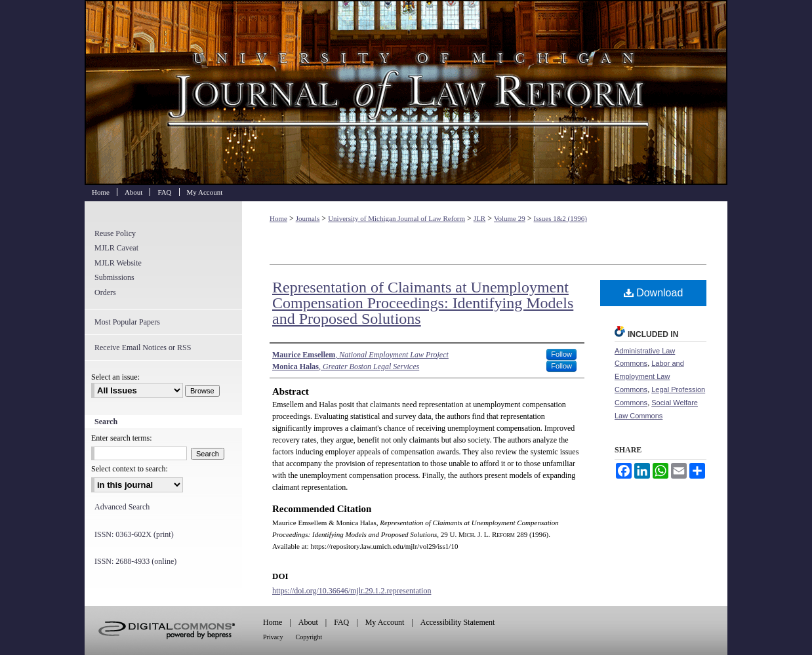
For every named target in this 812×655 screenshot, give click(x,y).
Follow (561, 354)
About (308, 622)
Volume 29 (510, 218)
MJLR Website (118, 263)
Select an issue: (115, 377)
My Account (385, 622)
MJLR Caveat (116, 248)
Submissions (114, 277)
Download (654, 293)
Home (278, 218)
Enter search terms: (122, 438)
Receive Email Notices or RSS (143, 347)
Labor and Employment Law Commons (649, 376)
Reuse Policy (115, 233)
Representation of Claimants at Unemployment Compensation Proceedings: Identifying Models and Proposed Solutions (423, 303)
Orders (105, 292)
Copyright (309, 637)
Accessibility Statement (458, 622)
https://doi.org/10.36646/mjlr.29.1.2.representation (352, 591)
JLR (479, 218)
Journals (308, 218)
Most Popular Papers (127, 322)
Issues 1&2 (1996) (560, 218)
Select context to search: (130, 469)
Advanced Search (122, 507)
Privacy (273, 637)
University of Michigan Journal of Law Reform (406, 92)
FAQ (341, 622)
